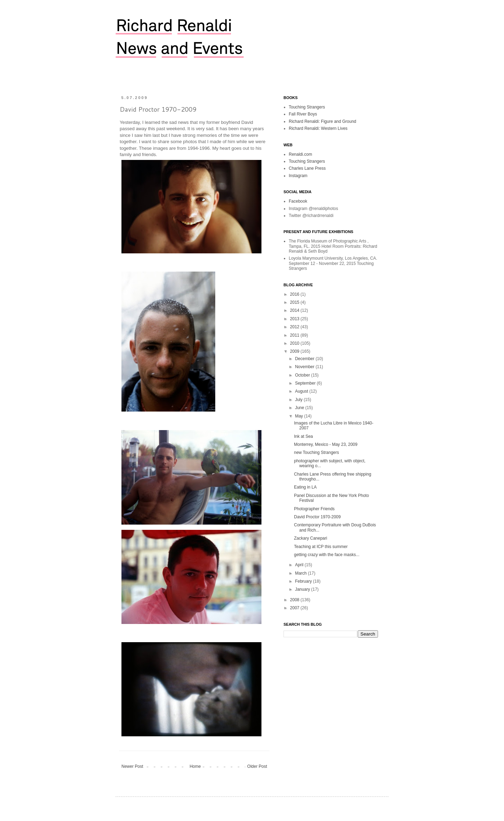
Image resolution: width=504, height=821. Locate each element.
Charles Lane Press (307, 168)
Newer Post (132, 766)
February (304, 581)
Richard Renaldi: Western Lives (318, 128)
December (305, 359)
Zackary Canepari (311, 538)
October (303, 375)
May (300, 416)
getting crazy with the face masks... (327, 555)
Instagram (298, 176)
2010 (295, 343)
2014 (295, 310)
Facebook (298, 201)
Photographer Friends (314, 509)
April (300, 565)
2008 (295, 600)
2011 (295, 335)
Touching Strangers (307, 107)
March (302, 573)
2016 (295, 294)
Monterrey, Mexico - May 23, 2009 (326, 444)
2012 (295, 327)
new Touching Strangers (317, 452)
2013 (295, 319)
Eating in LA (305, 487)
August (302, 391)
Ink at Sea (303, 436)
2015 (295, 302)
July (299, 400)
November (305, 367)
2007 (295, 608)
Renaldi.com (300, 154)
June (300, 408)
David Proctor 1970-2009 (317, 517)
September (306, 383)
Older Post (257, 766)
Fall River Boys (303, 114)
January (303, 589)
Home (195, 766)
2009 (295, 351)
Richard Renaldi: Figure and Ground (323, 121)
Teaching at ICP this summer (321, 547)
